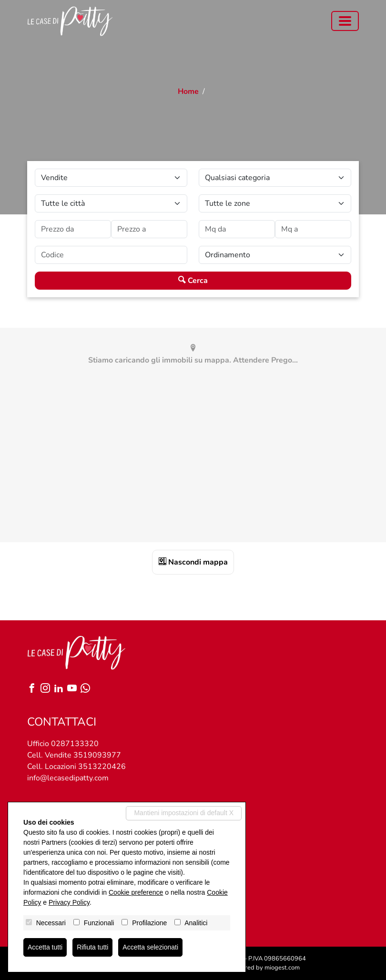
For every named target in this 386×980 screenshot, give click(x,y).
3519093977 (97, 755)
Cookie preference (136, 892)
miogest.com (282, 968)
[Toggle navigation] (345, 21)
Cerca (193, 281)
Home (188, 91)
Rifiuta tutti (92, 947)
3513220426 (102, 767)
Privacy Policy (69, 902)
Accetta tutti (45, 947)
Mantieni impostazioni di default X (184, 813)
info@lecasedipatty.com (68, 778)
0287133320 (75, 744)
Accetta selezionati (150, 947)
